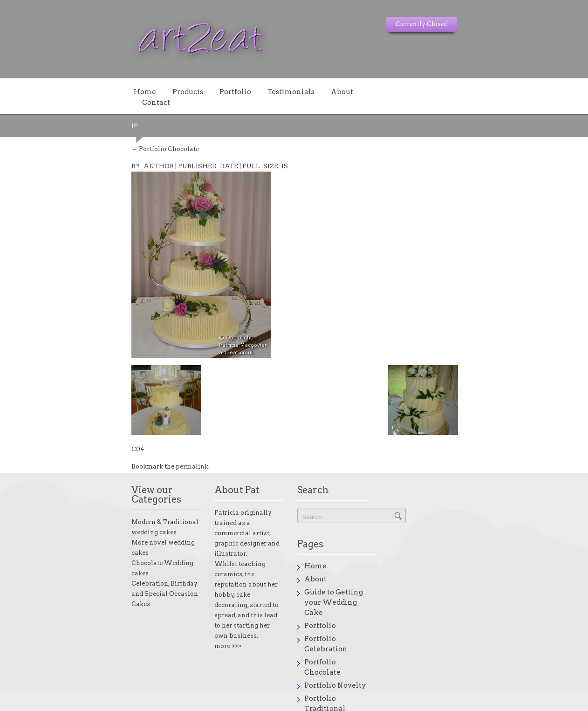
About (247, 91)
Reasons (442, 629)
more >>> (178, 584)
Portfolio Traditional (465, 603)
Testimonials (196, 91)
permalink (97, 456)
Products (93, 91)
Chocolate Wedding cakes (77, 522)
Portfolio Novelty (459, 590)
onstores (534, 704)
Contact (289, 91)
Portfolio (141, 91)
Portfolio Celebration (466, 564)
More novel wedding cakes (78, 512)
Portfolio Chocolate (71, 138)
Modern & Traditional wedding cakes (94, 502)
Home (50, 91)
